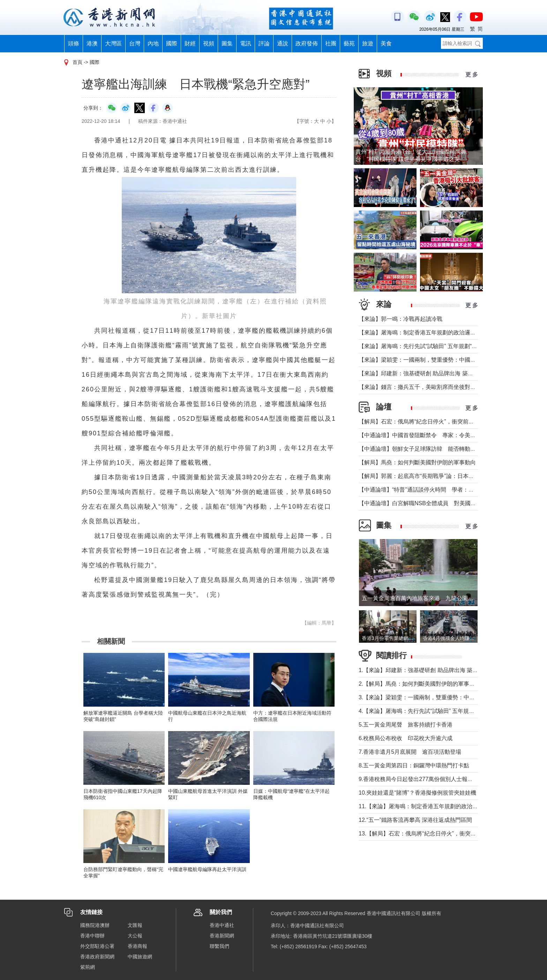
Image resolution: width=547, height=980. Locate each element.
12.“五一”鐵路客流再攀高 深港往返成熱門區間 (415, 820)
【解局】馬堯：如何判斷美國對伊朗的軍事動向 (417, 462)
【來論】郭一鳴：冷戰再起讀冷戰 (400, 319)
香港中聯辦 (92, 936)
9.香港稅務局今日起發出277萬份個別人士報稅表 (419, 779)
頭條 (74, 43)
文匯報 (135, 925)
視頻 (209, 43)
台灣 (135, 43)
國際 (172, 43)
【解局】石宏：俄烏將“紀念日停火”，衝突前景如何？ (425, 422)
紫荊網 (88, 967)
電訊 (246, 43)
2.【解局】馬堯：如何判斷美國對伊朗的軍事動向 (419, 684)
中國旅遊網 (140, 957)
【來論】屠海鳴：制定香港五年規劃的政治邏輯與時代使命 (431, 333)
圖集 (227, 43)
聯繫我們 (219, 946)
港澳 (92, 43)
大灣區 (113, 43)
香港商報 (137, 946)
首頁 (77, 62)
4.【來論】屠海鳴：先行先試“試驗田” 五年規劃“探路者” (427, 711)
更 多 (472, 75)
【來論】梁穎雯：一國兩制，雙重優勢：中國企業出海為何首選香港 (442, 360)
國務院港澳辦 (95, 925)
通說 (283, 43)
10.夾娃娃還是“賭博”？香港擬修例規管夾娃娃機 (417, 793)
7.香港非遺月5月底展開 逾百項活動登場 (410, 752)
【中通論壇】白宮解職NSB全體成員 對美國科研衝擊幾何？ (434, 503)
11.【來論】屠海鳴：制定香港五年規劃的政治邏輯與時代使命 (435, 806)
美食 (386, 43)
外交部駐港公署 (97, 946)
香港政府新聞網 (97, 957)
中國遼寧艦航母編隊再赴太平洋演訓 (207, 869)
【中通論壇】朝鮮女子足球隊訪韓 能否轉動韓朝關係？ (428, 449)
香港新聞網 (222, 936)
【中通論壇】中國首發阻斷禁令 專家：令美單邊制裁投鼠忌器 (437, 435)
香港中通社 (222, 925)
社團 (331, 43)
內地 (153, 43)
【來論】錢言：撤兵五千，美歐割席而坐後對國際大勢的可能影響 (440, 387)
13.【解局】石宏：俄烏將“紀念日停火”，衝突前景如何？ (429, 834)
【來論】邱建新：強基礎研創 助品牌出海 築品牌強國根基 (430, 373)
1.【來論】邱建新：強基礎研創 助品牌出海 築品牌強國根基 (432, 670)
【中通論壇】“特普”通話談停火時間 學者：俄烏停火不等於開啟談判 (444, 490)
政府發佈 (307, 43)
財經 (190, 43)
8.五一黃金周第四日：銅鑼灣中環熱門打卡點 (414, 765)
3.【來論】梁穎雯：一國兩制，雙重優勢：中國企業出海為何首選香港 (445, 697)
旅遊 (368, 43)
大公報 (135, 936)
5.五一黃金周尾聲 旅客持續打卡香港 (406, 725)
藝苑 (349, 43)
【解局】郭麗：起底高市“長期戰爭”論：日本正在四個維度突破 (436, 476)
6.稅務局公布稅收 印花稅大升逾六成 (406, 738)
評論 (264, 43)
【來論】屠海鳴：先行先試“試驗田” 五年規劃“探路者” (425, 346)
